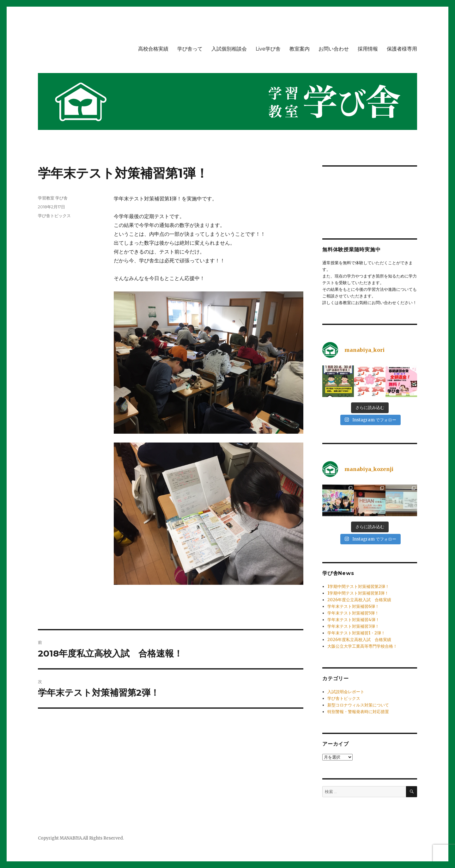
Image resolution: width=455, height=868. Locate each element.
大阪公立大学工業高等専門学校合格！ (362, 646)
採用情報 (368, 49)
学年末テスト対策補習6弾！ (353, 606)
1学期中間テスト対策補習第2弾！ (358, 587)
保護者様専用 (402, 49)
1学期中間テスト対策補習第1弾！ (358, 593)
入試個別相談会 (229, 49)
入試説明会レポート (346, 692)
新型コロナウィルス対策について (358, 705)
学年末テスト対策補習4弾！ (353, 620)
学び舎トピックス (54, 216)
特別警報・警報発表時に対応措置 (358, 712)
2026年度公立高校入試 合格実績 (359, 600)
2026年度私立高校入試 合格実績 (359, 640)
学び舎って (190, 49)
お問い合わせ (334, 49)
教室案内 (300, 49)
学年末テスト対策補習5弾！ (353, 613)
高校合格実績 (153, 49)
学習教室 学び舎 (53, 198)
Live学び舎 (268, 49)
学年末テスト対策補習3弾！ (353, 626)
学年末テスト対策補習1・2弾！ (356, 633)
